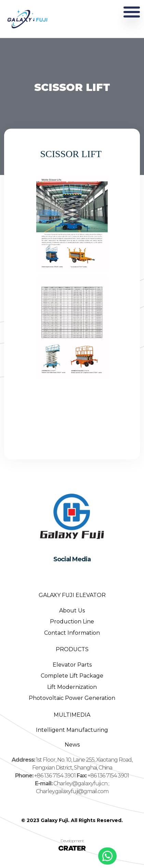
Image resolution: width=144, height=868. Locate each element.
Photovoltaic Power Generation (72, 698)
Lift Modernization (72, 687)
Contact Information (72, 633)
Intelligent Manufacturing (72, 730)
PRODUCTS (72, 649)
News (72, 745)
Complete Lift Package (72, 676)
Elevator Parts (72, 665)
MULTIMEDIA (72, 715)
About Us (72, 611)
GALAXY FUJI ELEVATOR (72, 595)
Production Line (72, 621)
